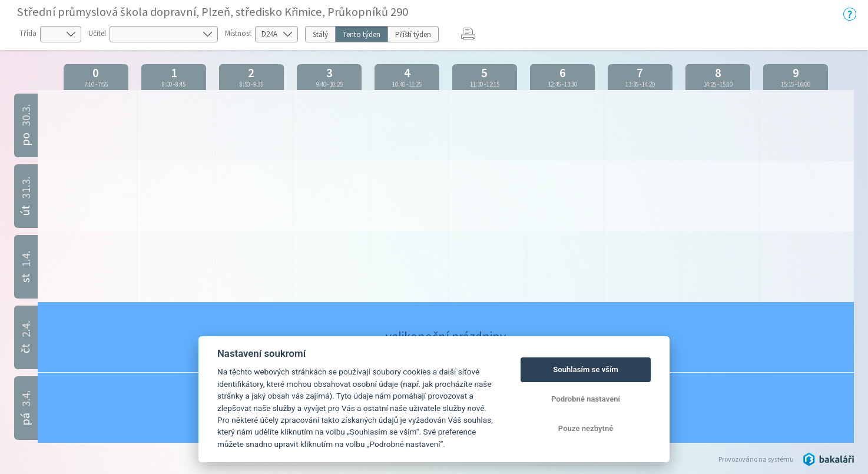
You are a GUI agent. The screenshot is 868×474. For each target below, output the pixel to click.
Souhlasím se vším (586, 369)
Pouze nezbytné (586, 428)
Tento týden (362, 34)
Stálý (320, 34)
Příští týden (413, 34)
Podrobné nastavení (586, 399)
